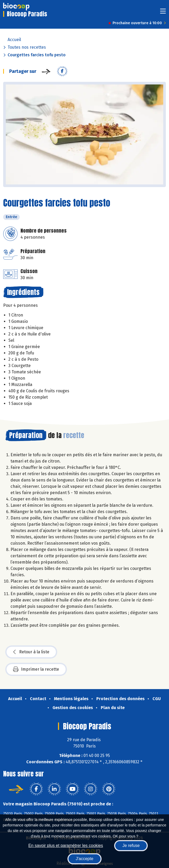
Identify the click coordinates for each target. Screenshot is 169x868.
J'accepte (84, 859)
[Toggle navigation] (163, 13)
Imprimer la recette (36, 669)
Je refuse (131, 846)
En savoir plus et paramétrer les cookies (66, 846)
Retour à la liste (31, 652)
